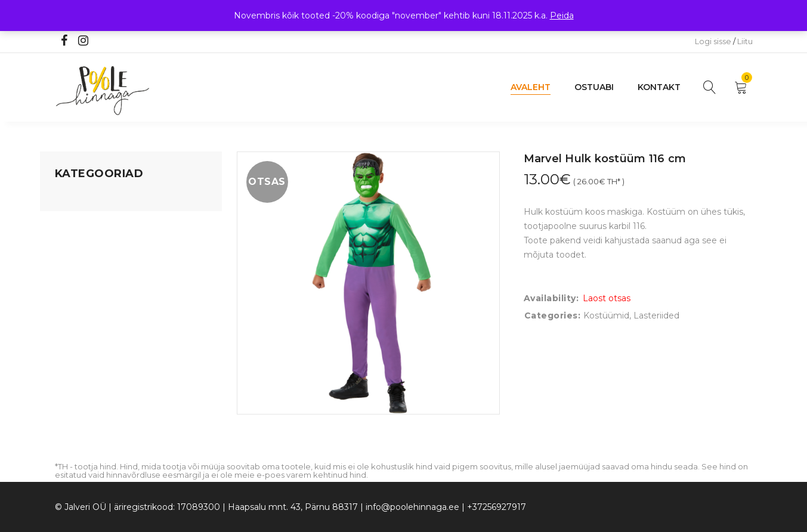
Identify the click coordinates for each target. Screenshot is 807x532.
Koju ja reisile (81, 221)
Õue (64, 312)
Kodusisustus (82, 244)
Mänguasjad (80, 199)
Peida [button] (562, 16)
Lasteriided (78, 335)
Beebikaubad (82, 289)
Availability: (551, 298)
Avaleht (531, 87)
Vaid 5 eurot (79, 380)
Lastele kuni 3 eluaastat (104, 267)
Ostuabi (594, 87)
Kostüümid (606, 316)
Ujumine (72, 357)
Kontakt (659, 87)
